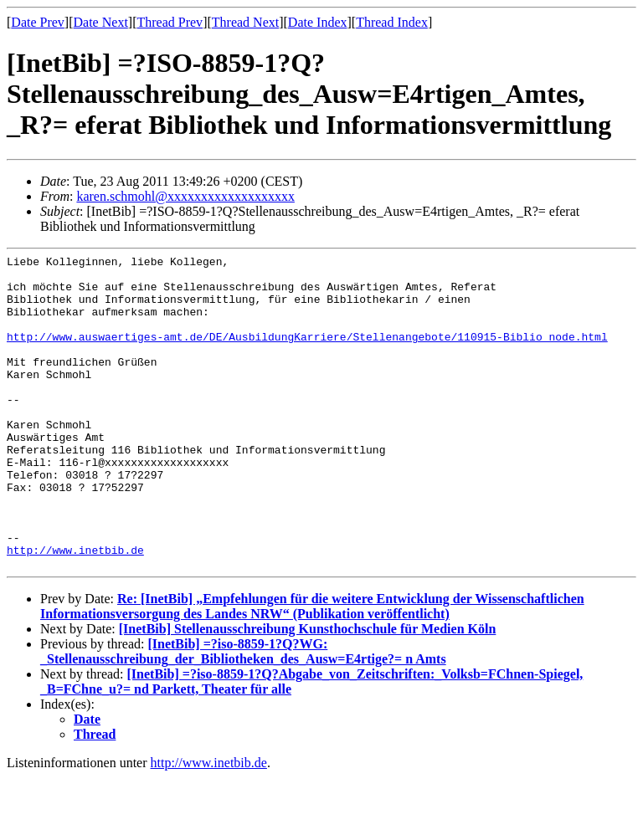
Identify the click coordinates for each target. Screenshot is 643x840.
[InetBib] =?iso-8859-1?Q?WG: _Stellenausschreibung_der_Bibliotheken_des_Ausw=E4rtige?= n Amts (243, 714)
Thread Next (245, 22)
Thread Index (392, 22)
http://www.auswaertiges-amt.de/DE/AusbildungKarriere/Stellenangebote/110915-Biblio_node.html (307, 354)
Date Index (318, 22)
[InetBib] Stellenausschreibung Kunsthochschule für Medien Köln (308, 691)
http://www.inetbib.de (75, 610)
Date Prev (38, 22)
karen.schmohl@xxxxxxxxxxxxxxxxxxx (185, 196)
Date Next (101, 22)
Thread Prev (170, 22)
